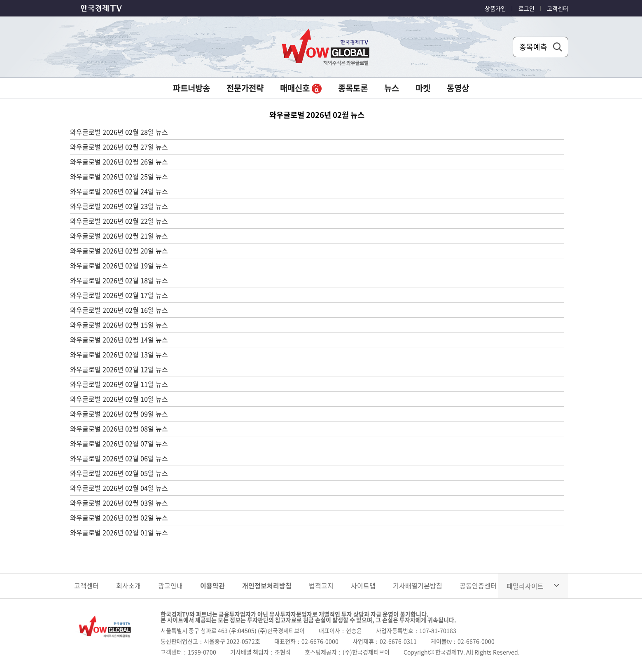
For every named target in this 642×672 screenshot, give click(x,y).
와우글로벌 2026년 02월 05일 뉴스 (119, 473)
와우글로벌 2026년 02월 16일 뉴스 (119, 310)
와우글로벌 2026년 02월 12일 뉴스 (119, 369)
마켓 (423, 88)
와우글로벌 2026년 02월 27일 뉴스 (119, 147)
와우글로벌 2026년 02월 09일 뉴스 (119, 414)
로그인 (526, 8)
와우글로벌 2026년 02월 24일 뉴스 (119, 191)
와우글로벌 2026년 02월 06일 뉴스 (119, 458)
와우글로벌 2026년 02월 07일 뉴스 (119, 443)
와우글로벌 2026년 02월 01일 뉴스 (119, 532)
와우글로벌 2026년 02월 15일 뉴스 (119, 325)
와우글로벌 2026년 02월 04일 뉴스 (119, 488)
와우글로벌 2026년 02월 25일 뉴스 (119, 176)
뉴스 (392, 88)
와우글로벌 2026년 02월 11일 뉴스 (119, 384)
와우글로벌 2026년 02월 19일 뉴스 (119, 265)
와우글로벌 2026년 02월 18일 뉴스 (119, 280)
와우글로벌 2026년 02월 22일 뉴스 (119, 221)
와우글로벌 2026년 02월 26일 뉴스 (119, 162)
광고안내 (170, 585)
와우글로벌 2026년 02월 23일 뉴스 (119, 206)
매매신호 (301, 88)
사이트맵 (363, 585)
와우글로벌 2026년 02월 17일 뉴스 (119, 295)
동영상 (458, 88)
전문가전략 (245, 88)
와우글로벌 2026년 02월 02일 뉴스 (119, 517)
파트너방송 (191, 88)
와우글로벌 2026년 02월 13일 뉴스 (119, 354)
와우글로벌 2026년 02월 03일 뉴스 (119, 503)
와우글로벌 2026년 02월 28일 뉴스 (119, 132)
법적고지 (321, 585)
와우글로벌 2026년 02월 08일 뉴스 (119, 428)
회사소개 (128, 585)
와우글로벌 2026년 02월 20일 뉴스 (119, 251)
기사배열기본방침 (418, 585)
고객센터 (558, 8)
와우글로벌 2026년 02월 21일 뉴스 (119, 236)
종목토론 (353, 88)
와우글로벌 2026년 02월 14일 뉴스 (119, 340)
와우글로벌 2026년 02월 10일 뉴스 (119, 399)
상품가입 (495, 8)
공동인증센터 (478, 585)
